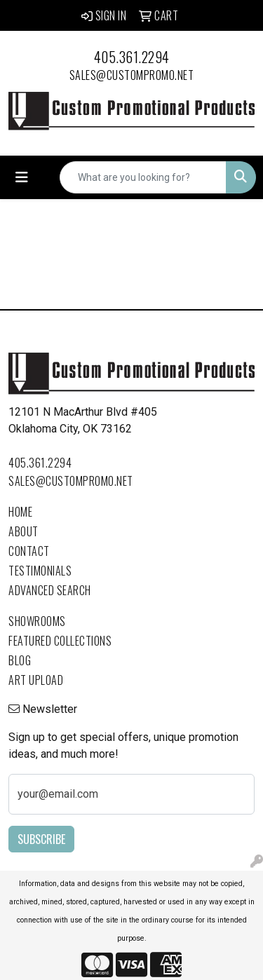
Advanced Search (50, 590)
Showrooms (37, 621)
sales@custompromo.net (132, 75)
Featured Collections (60, 641)
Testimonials (40, 571)
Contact (29, 551)
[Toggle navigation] (22, 177)
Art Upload (36, 680)
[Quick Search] (143, 177)
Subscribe (41, 839)
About (23, 531)
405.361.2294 (132, 57)
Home (20, 512)
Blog (20, 660)
